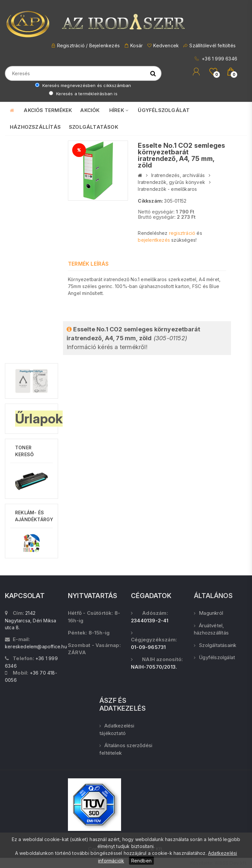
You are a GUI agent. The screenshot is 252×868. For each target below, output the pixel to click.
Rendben (141, 861)
